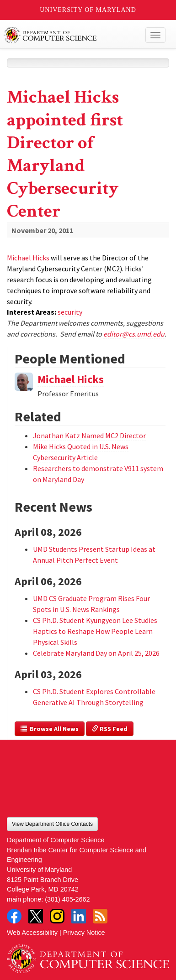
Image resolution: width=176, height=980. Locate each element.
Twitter (36, 916)
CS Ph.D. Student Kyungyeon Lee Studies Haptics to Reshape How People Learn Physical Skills (95, 631)
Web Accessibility (32, 933)
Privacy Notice (84, 933)
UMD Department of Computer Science (71, 35)
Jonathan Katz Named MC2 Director (89, 436)
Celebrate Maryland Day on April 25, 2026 (96, 653)
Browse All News (50, 729)
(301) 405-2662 (67, 899)
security (70, 312)
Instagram (57, 916)
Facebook (14, 916)
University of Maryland (88, 10)
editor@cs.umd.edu (134, 334)
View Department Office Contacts (52, 824)
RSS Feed (110, 729)
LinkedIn (79, 916)
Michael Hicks (28, 258)
